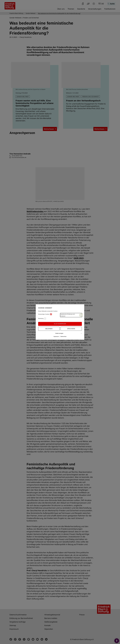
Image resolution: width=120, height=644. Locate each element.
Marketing (42, 318)
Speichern (71, 329)
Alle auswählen (60, 324)
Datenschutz (63, 336)
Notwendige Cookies (45, 314)
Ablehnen (49, 329)
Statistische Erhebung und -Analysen (71, 315)
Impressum (56, 336)
